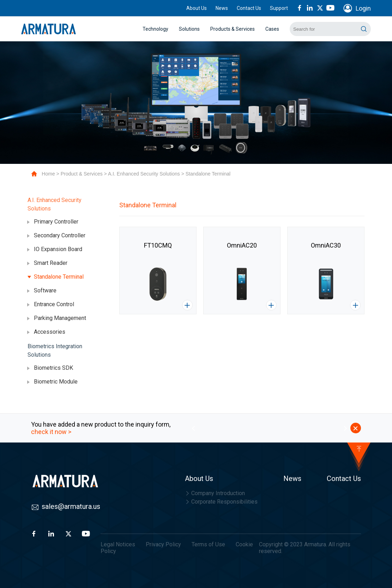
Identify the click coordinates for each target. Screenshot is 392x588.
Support (279, 8)
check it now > (51, 432)
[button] (193, 428)
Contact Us (249, 8)
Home (48, 174)
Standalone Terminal (208, 174)
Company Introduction (215, 493)
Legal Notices (118, 544)
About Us (197, 8)
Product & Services (82, 174)
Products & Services (233, 29)
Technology (155, 29)
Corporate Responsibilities (221, 502)
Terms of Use (208, 544)
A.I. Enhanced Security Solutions (144, 174)
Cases (272, 29)
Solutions (189, 29)
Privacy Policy (163, 544)
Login (363, 8)
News (222, 8)
